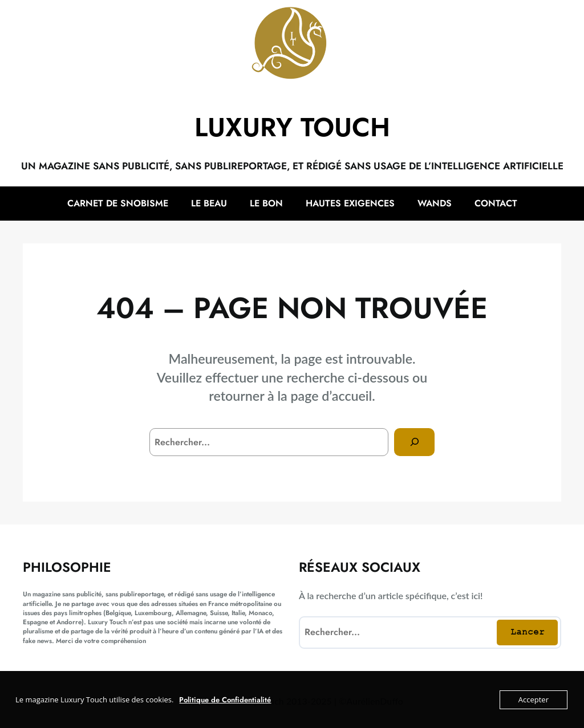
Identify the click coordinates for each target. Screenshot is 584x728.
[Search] (414, 442)
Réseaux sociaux (360, 567)
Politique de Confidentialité (225, 700)
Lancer (528, 632)
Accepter (534, 699)
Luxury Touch (292, 127)
